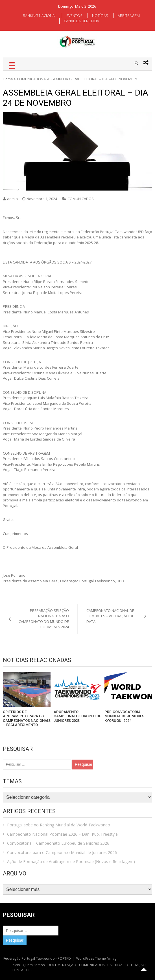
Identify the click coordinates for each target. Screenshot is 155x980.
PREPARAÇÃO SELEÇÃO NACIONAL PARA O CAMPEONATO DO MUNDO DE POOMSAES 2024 (44, 619)
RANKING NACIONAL (40, 16)
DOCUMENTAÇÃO (62, 965)
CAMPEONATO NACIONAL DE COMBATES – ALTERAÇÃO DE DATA (110, 616)
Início (16, 965)
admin (12, 199)
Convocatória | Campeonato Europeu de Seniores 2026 (58, 843)
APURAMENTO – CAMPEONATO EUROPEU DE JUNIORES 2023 (77, 716)
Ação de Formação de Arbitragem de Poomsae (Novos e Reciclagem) (71, 861)
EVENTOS (74, 16)
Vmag (112, 958)
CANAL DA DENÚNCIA (81, 21)
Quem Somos (34, 965)
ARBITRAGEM (129, 16)
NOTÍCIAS (100, 16)
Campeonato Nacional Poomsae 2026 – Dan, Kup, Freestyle (62, 834)
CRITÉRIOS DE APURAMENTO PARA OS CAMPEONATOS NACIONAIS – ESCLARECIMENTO (27, 718)
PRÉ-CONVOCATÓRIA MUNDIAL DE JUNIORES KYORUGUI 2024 (124, 716)
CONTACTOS (22, 970)
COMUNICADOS (30, 79)
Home (8, 79)
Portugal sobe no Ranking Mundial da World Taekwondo (59, 825)
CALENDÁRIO (118, 965)
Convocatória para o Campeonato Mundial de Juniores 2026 (62, 852)
